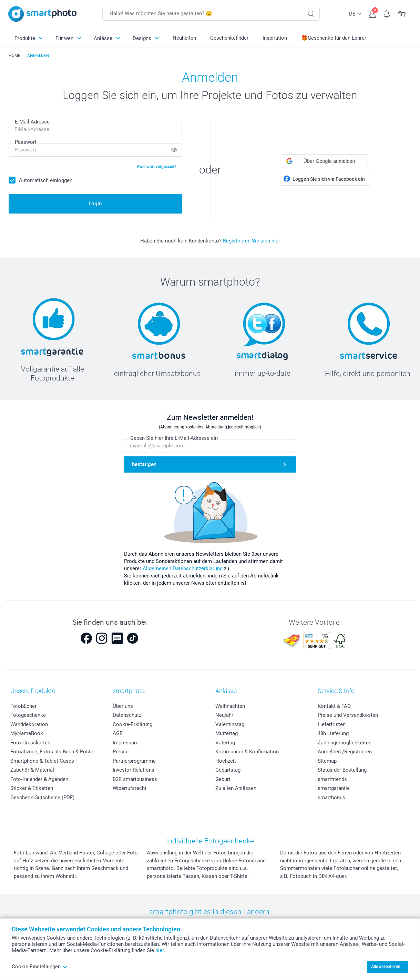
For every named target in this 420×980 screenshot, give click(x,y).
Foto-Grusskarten (30, 743)
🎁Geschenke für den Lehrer (334, 38)
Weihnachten (230, 706)
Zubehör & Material (32, 770)
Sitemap (327, 761)
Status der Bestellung (342, 770)
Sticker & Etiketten (32, 788)
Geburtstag (228, 770)
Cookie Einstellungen (40, 967)
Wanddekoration (29, 724)
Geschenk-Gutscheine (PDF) (42, 798)
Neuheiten (184, 38)
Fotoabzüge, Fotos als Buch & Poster (53, 752)
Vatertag (225, 743)
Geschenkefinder (229, 38)
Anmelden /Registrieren (345, 752)
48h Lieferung (333, 733)
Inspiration (275, 38)
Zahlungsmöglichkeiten (345, 743)
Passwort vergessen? (157, 167)
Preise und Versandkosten (348, 715)
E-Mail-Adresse (32, 122)
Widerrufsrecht (130, 788)
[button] (325, 161)
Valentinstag (230, 724)
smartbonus (331, 798)
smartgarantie (334, 788)
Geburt (223, 779)
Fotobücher (23, 706)
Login (95, 204)
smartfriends (332, 779)
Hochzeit (226, 761)
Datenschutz (127, 715)
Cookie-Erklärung (132, 724)
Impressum (126, 743)
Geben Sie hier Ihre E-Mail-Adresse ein (174, 438)
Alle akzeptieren (386, 967)
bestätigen (144, 464)
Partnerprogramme (134, 761)
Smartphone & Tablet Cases (42, 761)
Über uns (123, 706)
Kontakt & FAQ (334, 706)
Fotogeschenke (28, 715)
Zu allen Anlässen (236, 788)
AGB (118, 733)
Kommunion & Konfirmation (247, 752)
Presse (121, 752)
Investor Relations (134, 770)
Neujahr (224, 715)
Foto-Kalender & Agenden (39, 779)
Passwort (26, 142)
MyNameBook (27, 733)
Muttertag (227, 733)
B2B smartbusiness (135, 779)
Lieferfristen (332, 724)
